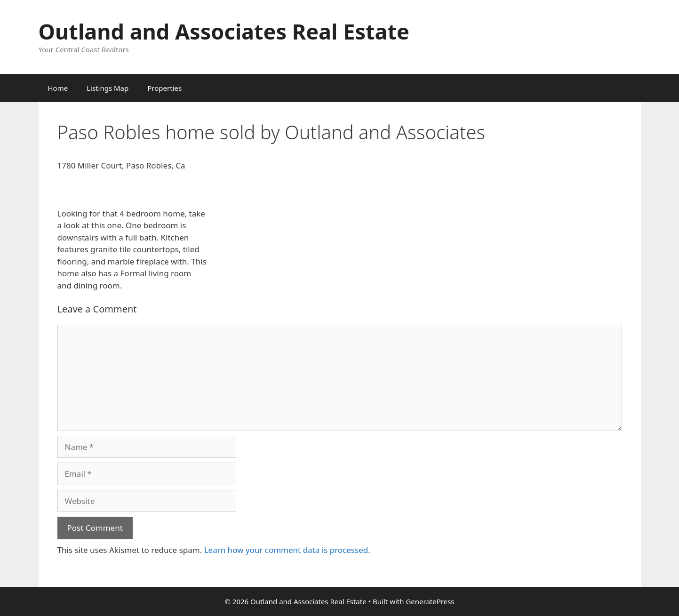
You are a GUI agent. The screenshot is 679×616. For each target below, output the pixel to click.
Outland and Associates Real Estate (224, 31)
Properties (164, 88)
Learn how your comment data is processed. (287, 550)
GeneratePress (430, 601)
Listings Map (108, 88)
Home (58, 88)
